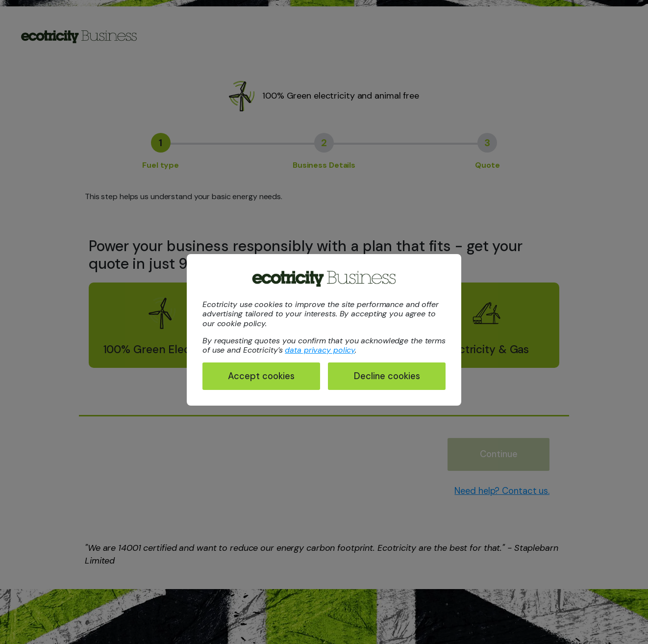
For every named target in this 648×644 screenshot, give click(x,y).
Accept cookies (261, 376)
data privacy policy (320, 350)
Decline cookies (387, 376)
